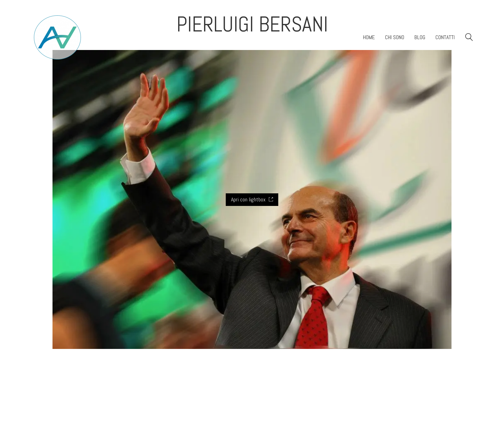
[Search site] (469, 38)
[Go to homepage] (57, 37)
